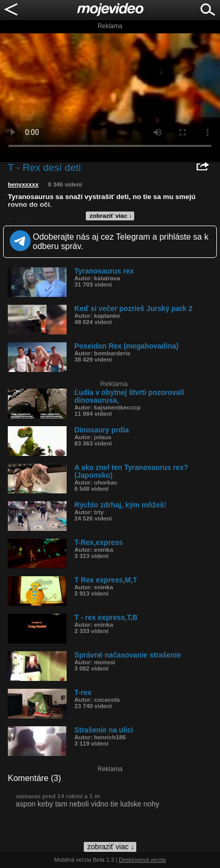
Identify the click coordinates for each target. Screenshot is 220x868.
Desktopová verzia (142, 860)
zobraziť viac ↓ (111, 216)
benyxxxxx (23, 184)
